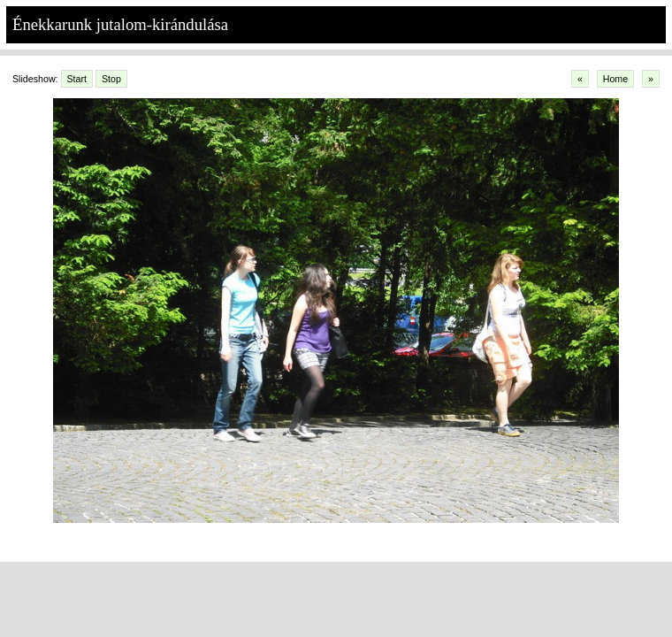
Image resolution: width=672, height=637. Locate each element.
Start (77, 79)
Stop (111, 79)
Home (615, 79)
